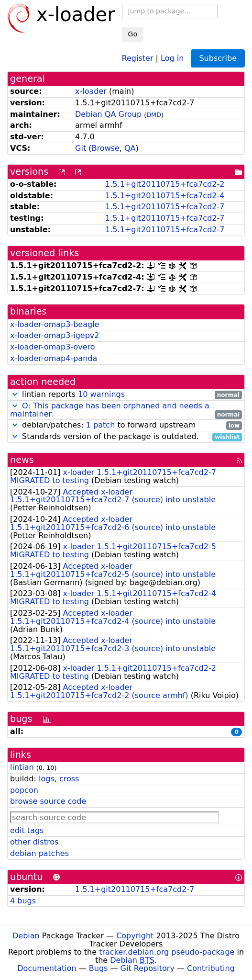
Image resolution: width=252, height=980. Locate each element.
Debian (26, 936)
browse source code (48, 801)
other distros (34, 842)
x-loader (91, 91)
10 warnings (101, 394)
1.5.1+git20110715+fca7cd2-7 (165, 207)
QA (130, 148)
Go (133, 34)
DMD (154, 115)
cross (69, 779)
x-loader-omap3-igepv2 (55, 335)
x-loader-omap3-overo (53, 347)
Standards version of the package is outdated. (126, 437)
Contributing (211, 968)
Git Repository (148, 968)
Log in (172, 58)
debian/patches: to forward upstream (126, 425)
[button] (15, 394)
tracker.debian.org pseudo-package (167, 952)
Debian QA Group (108, 114)
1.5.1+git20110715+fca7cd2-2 (165, 184)
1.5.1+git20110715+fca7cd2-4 (165, 196)
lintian (22, 767)
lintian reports (126, 395)
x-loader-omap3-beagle (55, 324)
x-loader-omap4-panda (54, 358)
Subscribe (218, 58)
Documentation (47, 968)
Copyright (135, 936)
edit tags (27, 830)
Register (138, 58)
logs (47, 779)
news (22, 460)
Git (81, 148)
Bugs (99, 968)
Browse (105, 148)
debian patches (39, 853)
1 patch (100, 425)
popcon (24, 790)
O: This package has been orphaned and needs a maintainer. (110, 410)
